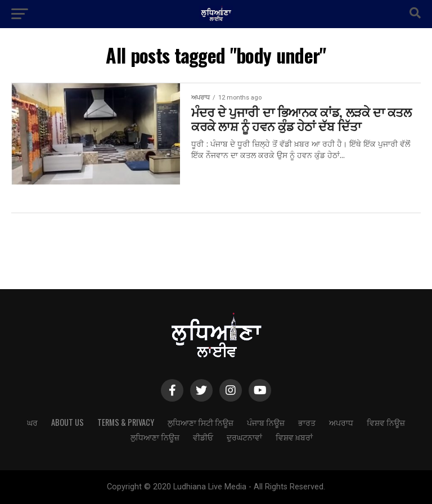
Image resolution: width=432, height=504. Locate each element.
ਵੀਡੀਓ (203, 437)
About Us (67, 422)
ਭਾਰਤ (307, 422)
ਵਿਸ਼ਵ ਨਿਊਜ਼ (386, 422)
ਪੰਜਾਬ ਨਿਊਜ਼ (266, 422)
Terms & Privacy (126, 422)
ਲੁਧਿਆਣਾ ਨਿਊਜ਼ (155, 437)
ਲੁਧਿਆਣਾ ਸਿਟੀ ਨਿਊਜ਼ (201, 422)
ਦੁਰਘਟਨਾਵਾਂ (244, 437)
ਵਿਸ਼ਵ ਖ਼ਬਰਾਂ (294, 437)
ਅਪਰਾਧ (341, 422)
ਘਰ (32, 422)
